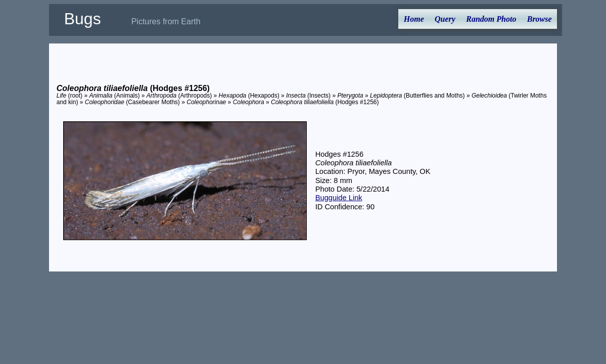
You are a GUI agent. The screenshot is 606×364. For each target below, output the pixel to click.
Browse (540, 19)
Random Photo (491, 19)
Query (445, 19)
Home (414, 19)
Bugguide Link (339, 198)
